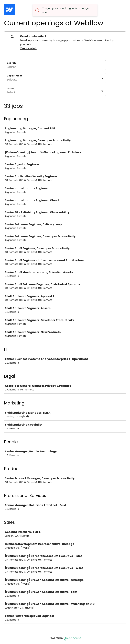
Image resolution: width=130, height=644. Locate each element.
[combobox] (7, 80)
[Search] (55, 67)
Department (14, 76)
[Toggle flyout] (102, 78)
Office (11, 89)
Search (11, 63)
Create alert (28, 48)
